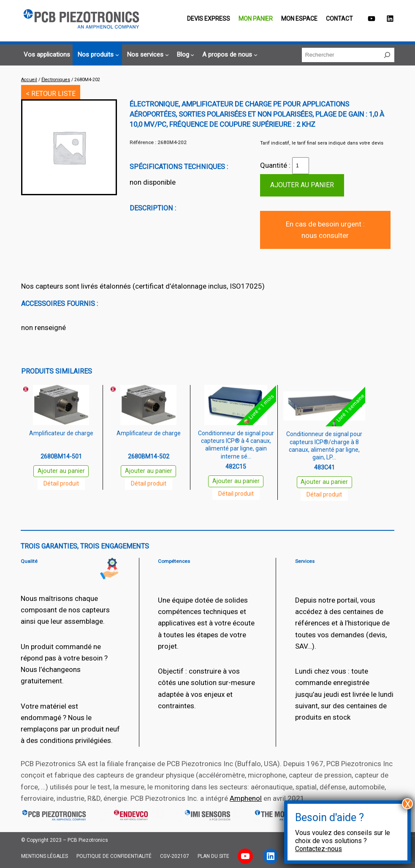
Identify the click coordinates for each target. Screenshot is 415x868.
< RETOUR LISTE (51, 94)
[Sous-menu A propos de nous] (229, 55)
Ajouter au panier (302, 185)
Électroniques (56, 80)
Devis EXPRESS (209, 19)
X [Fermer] (408, 804)
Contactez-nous (319, 849)
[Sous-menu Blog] (184, 55)
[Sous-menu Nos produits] (97, 55)
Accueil (29, 80)
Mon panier (256, 19)
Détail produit (61, 483)
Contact (339, 19)
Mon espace (299, 19)
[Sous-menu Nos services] (147, 55)
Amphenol (246, 798)
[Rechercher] (387, 55)
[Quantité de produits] (301, 166)
